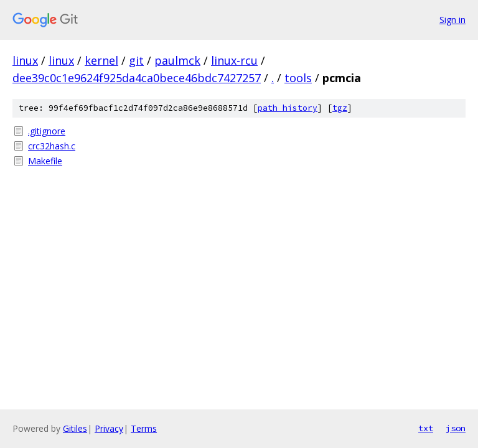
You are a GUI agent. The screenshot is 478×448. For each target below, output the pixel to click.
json (456, 428)
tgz (340, 108)
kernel (101, 60)
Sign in (452, 20)
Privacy (109, 428)
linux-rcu (234, 60)
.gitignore (47, 131)
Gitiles (75, 428)
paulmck (177, 60)
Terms (144, 428)
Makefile (45, 161)
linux (25, 60)
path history (288, 108)
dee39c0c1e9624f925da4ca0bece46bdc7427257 (137, 78)
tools (298, 78)
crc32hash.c (52, 146)
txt (426, 428)
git (136, 60)
